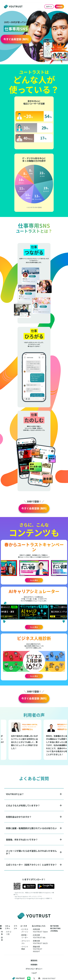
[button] (16, 39)
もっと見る (34, 580)
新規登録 (59, 7)
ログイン (49, 7)
